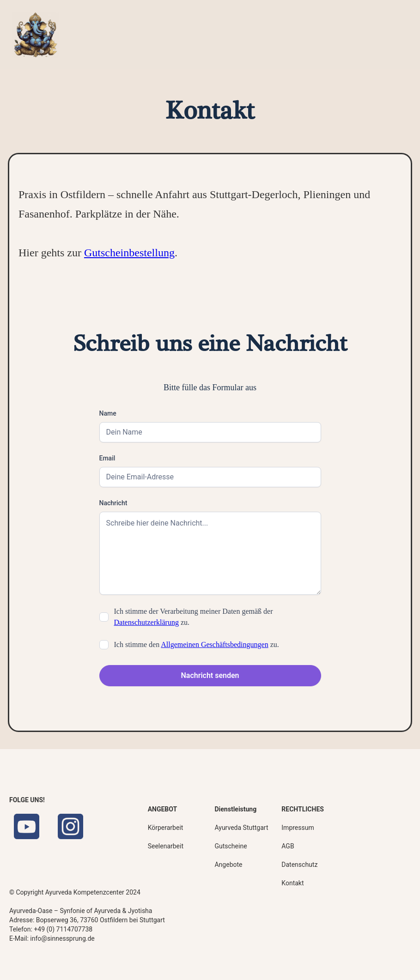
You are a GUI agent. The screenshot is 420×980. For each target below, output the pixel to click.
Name (108, 413)
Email (107, 458)
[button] (390, 35)
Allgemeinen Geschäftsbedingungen (214, 644)
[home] (36, 35)
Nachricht (113, 503)
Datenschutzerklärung (146, 622)
